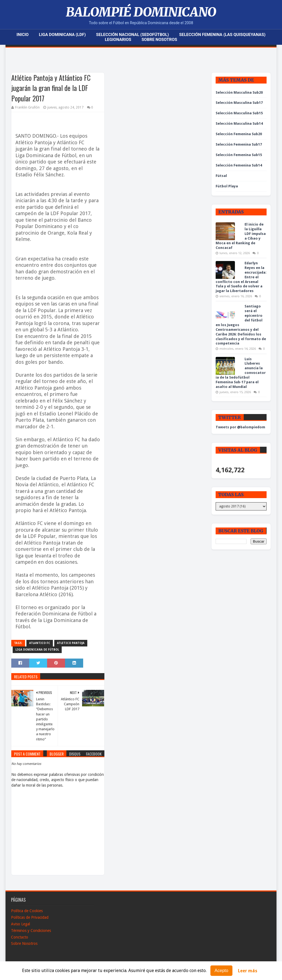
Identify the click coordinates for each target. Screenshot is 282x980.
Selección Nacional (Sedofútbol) (132, 35)
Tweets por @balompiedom (240, 427)
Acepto (221, 971)
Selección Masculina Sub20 (239, 92)
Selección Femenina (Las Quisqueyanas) (222, 35)
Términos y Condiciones (31, 931)
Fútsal (221, 176)
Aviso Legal (21, 924)
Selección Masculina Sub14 (239, 123)
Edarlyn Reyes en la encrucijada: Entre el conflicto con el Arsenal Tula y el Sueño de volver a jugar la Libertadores (241, 277)
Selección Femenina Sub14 (239, 165)
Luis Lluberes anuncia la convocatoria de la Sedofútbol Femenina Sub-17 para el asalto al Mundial (241, 373)
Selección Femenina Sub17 (239, 144)
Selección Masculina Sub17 (239, 103)
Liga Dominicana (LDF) (62, 35)
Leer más (248, 971)
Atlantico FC (40, 643)
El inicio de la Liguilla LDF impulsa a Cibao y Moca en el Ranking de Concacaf (241, 236)
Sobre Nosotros (159, 40)
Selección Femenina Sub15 (239, 155)
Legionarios (118, 40)
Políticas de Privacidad (30, 917)
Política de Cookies (27, 911)
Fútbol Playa (227, 186)
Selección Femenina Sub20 (239, 134)
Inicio (23, 35)
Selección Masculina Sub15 (239, 113)
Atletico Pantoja (71, 643)
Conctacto (20, 937)
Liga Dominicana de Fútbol (37, 650)
